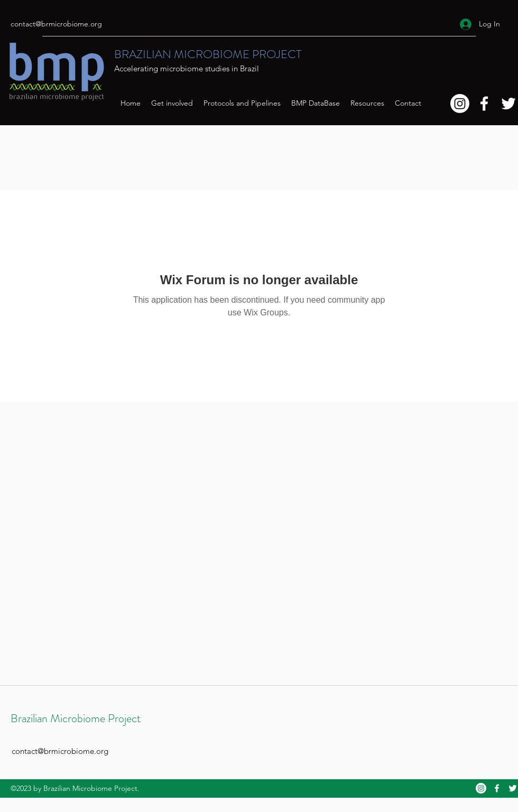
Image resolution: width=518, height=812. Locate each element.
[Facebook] (484, 104)
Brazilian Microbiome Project (76, 718)
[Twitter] (508, 104)
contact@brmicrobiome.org (56, 24)
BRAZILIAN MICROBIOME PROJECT (208, 54)
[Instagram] (460, 104)
